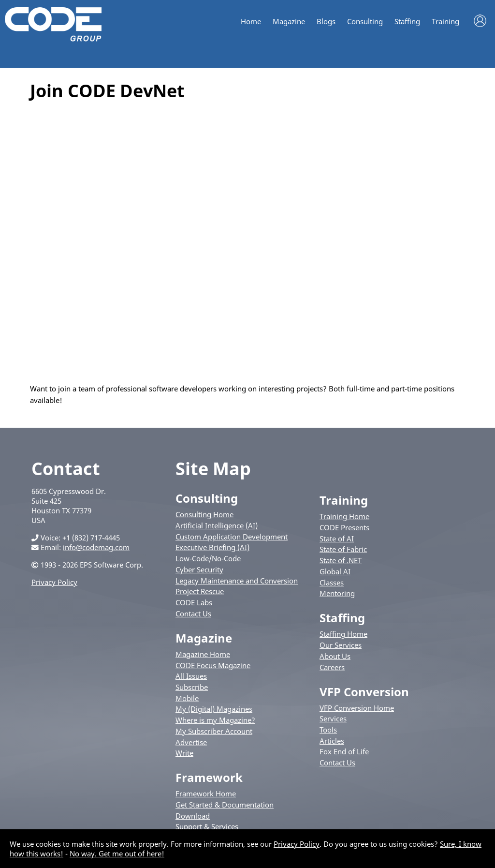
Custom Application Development (232, 537)
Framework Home (206, 793)
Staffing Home (343, 634)
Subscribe (192, 687)
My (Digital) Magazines (214, 709)
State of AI (337, 539)
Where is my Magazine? (215, 720)
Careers (332, 667)
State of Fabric (343, 549)
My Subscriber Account (214, 731)
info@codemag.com (96, 547)
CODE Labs (194, 602)
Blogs (326, 22)
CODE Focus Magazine (213, 665)
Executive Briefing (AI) (212, 547)
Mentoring (337, 593)
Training (445, 22)
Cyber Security (199, 569)
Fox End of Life (344, 751)
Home (251, 22)
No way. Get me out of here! (117, 853)
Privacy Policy (54, 582)
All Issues (191, 676)
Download (193, 816)
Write (184, 753)
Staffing (407, 22)
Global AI (335, 571)
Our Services (341, 645)
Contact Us (193, 614)
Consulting (365, 22)
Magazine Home (203, 654)
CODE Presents (344, 527)
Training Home (344, 516)
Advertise (191, 742)
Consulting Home (204, 514)
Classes (332, 583)
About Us (335, 656)
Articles (332, 741)
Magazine (289, 22)
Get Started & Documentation (225, 805)
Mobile (187, 698)
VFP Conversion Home (357, 708)
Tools (328, 730)
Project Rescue (200, 591)
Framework (209, 777)
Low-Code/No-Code (208, 558)
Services (333, 718)
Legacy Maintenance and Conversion (237, 581)
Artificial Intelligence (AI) (217, 525)
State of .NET (341, 560)
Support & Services (207, 826)
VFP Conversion (364, 692)
